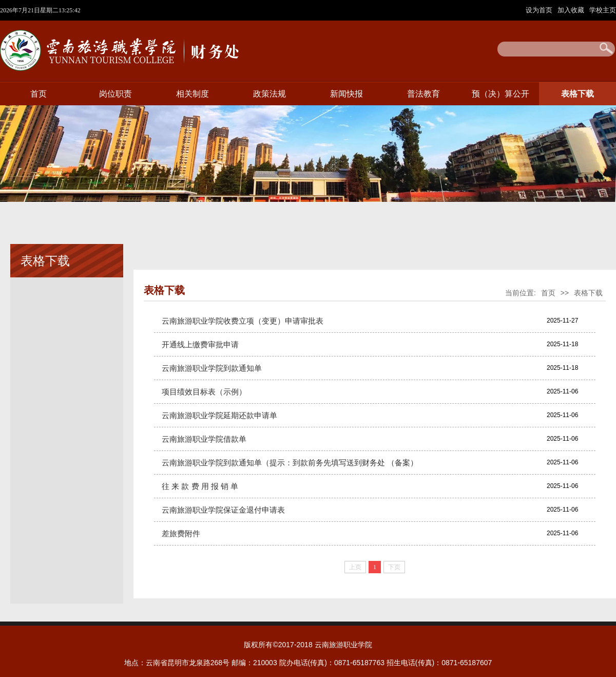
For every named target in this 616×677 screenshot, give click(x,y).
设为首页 (540, 10)
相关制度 (192, 94)
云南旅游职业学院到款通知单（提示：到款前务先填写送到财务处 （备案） (290, 463)
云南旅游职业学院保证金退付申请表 (223, 510)
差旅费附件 (181, 533)
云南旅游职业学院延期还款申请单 (219, 415)
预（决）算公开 (500, 94)
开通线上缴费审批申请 (200, 344)
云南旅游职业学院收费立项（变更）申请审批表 (243, 321)
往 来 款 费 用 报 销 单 (200, 486)
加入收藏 (572, 10)
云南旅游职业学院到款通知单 (212, 368)
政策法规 (269, 94)
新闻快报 (346, 94)
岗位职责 (115, 94)
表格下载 (577, 94)
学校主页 (603, 10)
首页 (38, 94)
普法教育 (423, 94)
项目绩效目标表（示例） (204, 392)
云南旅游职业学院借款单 (204, 439)
